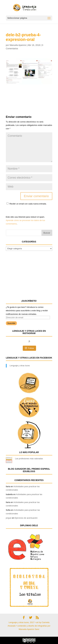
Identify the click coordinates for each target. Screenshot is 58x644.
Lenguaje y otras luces (20, 366)
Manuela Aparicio (18, 45)
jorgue (9, 518)
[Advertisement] (31, 92)
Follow (29, 348)
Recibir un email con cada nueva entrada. (28, 204)
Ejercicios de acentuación (26, 518)
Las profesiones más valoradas (29, 459)
